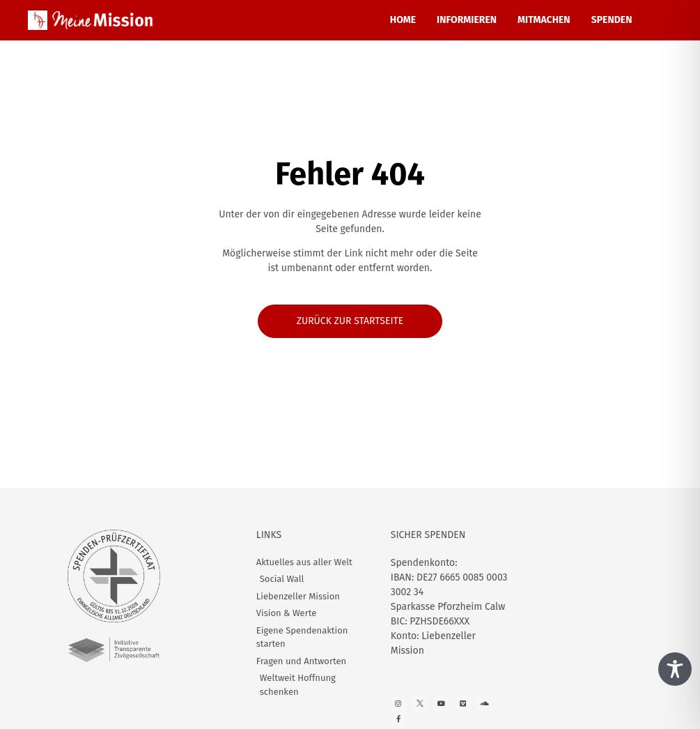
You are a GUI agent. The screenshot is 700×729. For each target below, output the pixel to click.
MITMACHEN (544, 20)
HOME (403, 20)
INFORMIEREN (467, 20)
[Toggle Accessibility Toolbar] (675, 669)
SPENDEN (612, 20)
